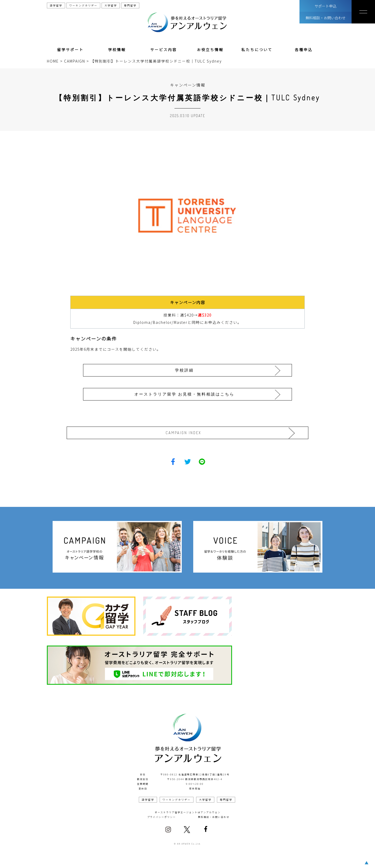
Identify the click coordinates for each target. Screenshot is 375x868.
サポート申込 (326, 6)
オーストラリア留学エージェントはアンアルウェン (188, 811)
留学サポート (70, 50)
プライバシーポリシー (161, 815)
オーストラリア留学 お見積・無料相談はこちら (186, 392)
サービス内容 (164, 50)
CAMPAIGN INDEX (186, 431)
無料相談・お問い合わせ (326, 18)
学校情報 (117, 50)
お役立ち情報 (210, 50)
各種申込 (304, 50)
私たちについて (257, 50)
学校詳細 (186, 369)
